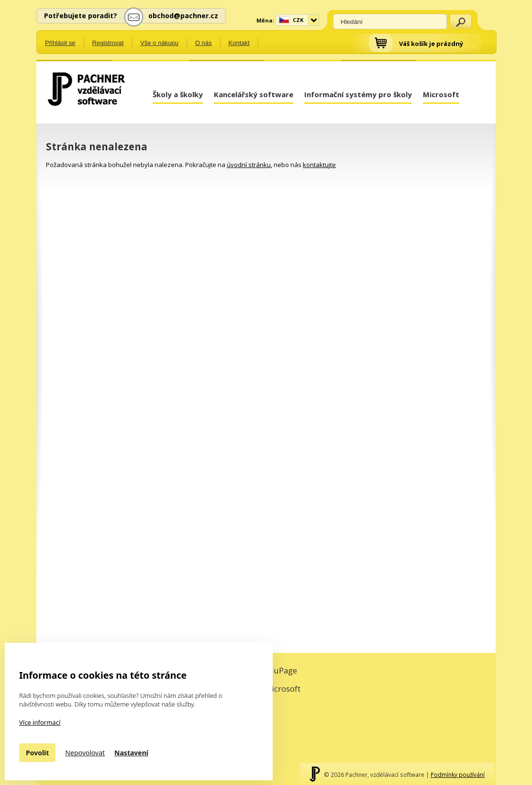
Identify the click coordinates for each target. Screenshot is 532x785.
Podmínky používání (458, 774)
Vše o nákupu (159, 43)
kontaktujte (319, 165)
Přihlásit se (60, 43)
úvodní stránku (249, 165)
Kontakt (239, 43)
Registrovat (108, 43)
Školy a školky (178, 94)
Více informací (40, 722)
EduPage (281, 670)
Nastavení (131, 753)
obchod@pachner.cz (183, 16)
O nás (204, 43)
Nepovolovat (85, 753)
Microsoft (441, 94)
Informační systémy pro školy (358, 94)
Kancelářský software (254, 94)
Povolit (37, 753)
